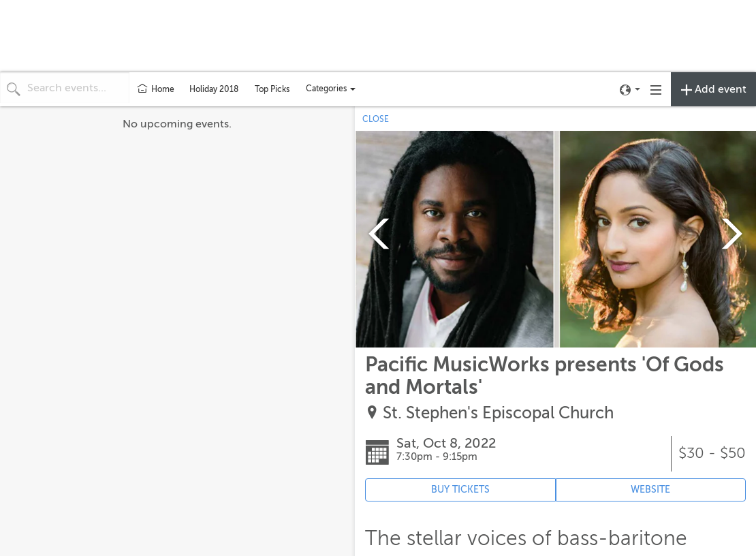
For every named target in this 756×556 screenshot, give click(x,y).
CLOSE (376, 119)
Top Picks (272, 89)
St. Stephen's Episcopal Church (498, 413)
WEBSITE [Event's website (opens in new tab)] (650, 490)
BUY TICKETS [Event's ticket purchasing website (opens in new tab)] (460, 490)
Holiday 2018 (214, 89)
